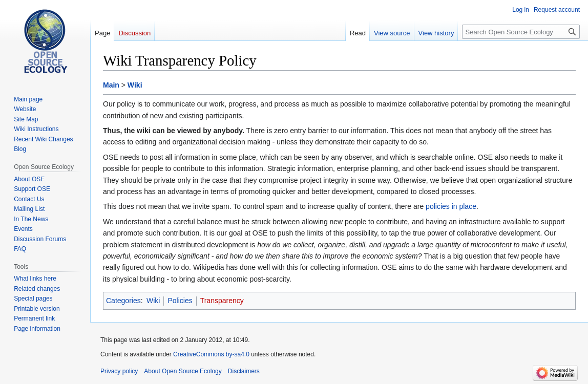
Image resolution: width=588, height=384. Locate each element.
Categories (123, 301)
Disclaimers (244, 371)
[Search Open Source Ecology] (521, 32)
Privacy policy (119, 371)
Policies (180, 301)
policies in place (451, 206)
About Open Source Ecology (183, 371)
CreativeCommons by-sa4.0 (211, 354)
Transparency (222, 301)
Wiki (135, 85)
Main (111, 85)
